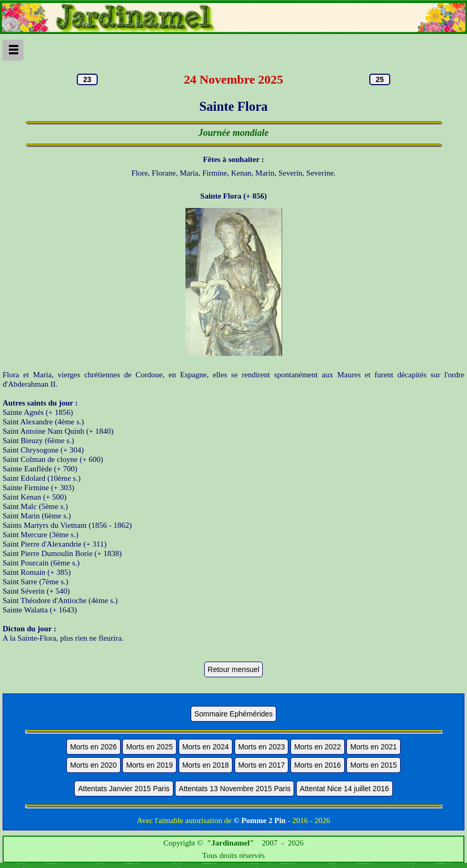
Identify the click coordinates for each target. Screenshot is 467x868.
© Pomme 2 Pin (260, 820)
